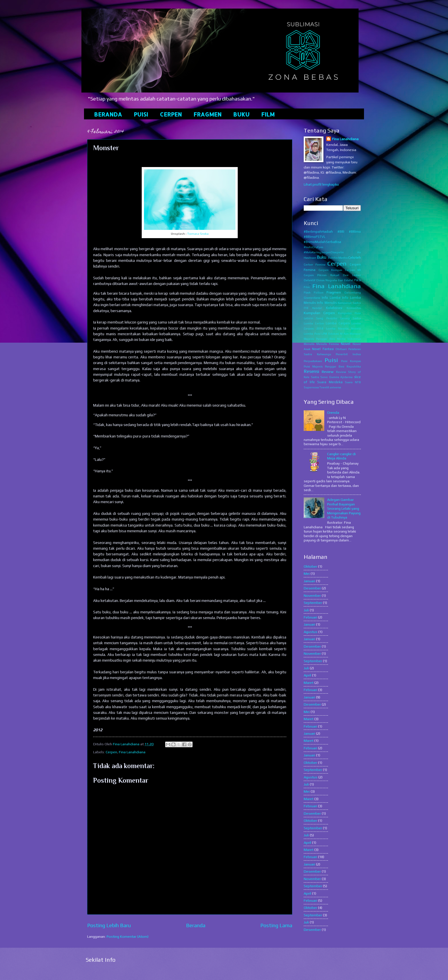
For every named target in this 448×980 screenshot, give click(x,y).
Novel (346, 344)
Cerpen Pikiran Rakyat (322, 275)
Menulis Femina (328, 344)
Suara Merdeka (330, 382)
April (307, 675)
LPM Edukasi (330, 334)
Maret (309, 683)
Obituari (341, 349)
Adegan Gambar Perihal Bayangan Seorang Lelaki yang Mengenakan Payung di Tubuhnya (344, 508)
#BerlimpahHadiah (318, 232)
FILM (268, 114)
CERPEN (171, 114)
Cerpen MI (353, 270)
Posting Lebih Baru (109, 925)
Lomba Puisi (312, 334)
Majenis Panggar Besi (319, 339)
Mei (307, 574)
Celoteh (355, 257)
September (313, 603)
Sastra (315, 377)
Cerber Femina (315, 264)
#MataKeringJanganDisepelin (324, 252)
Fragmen (334, 292)
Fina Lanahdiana (132, 752)
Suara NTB (353, 382)
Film (307, 287)
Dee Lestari (352, 275)
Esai (341, 280)
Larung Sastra (351, 318)
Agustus (311, 632)
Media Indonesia (349, 339)
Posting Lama (276, 925)
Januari (309, 581)
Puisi (331, 360)
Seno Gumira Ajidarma (336, 377)
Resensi (311, 371)
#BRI (341, 232)
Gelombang (353, 292)
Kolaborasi (334, 308)
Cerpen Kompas (330, 270)
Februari (310, 617)
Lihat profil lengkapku (321, 184)
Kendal (317, 308)
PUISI (141, 114)
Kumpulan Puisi (349, 313)
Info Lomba (331, 298)
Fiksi (358, 280)
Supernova (311, 387)
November (312, 596)
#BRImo (355, 232)
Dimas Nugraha (327, 280)
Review (328, 372)
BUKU (241, 114)
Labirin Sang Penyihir (321, 318)
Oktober (310, 566)
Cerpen (111, 752)
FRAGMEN (207, 114)
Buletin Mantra (338, 258)
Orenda (333, 412)
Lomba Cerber (314, 323)
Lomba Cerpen (338, 323)
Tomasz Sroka (198, 234)
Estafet (349, 280)
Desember (312, 588)
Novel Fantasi (323, 349)
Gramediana (312, 298)
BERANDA (108, 114)
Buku (322, 257)
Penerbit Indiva (348, 354)
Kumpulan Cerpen (319, 313)
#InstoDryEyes (313, 247)
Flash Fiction (314, 292)
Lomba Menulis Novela (344, 328)
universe (335, 387)
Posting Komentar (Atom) (128, 936)
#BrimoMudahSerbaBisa (322, 242)
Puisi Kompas (351, 361)
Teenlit (324, 387)
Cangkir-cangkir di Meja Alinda (341, 456)
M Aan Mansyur (350, 334)
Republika (354, 366)
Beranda (196, 925)
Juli (306, 610)
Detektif (310, 280)
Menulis (309, 344)
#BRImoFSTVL (315, 237)
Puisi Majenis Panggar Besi (324, 366)
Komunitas (354, 308)
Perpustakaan (313, 361)
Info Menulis (327, 303)
